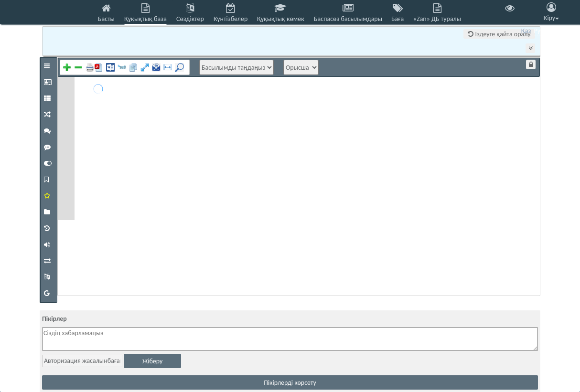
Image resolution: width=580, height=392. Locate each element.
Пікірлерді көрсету (290, 383)
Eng (551, 31)
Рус (539, 31)
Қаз (526, 31)
